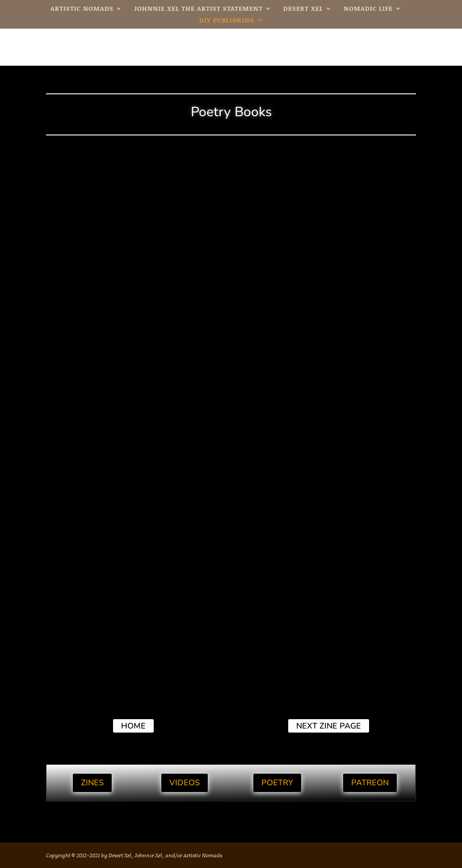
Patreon (370, 783)
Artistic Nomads (82, 9)
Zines (92, 783)
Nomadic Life (368, 9)
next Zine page (329, 726)
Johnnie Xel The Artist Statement (198, 9)
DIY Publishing (227, 21)
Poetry (277, 783)
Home (133, 726)
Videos (185, 783)
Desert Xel (303, 9)
